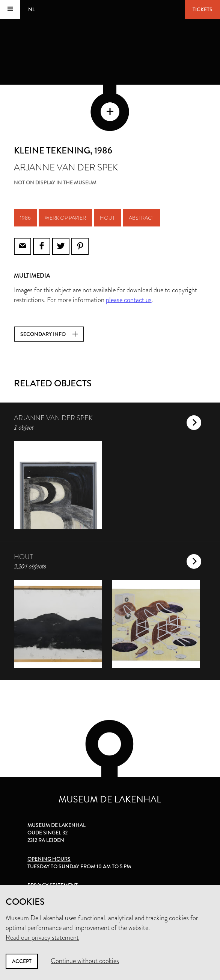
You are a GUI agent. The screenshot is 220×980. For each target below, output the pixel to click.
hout (107, 218)
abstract (142, 218)
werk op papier (65, 218)
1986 (25, 218)
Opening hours (49, 859)
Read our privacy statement (42, 937)
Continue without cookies (85, 961)
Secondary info (49, 334)
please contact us (129, 300)
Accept (22, 961)
